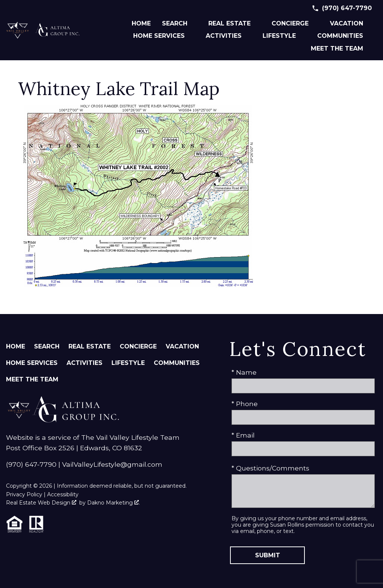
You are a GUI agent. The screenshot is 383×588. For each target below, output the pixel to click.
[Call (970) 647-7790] (342, 8)
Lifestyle (128, 363)
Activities (85, 363)
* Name (244, 372)
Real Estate (90, 346)
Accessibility (63, 494)
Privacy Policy (24, 494)
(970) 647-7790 (31, 464)
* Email (243, 435)
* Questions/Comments (270, 468)
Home (141, 24)
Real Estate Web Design (41, 503)
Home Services (32, 363)
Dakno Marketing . (114, 503)
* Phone (245, 404)
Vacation (182, 346)
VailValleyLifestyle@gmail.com (112, 464)
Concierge (138, 346)
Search (47, 346)
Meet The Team (32, 379)
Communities (177, 363)
